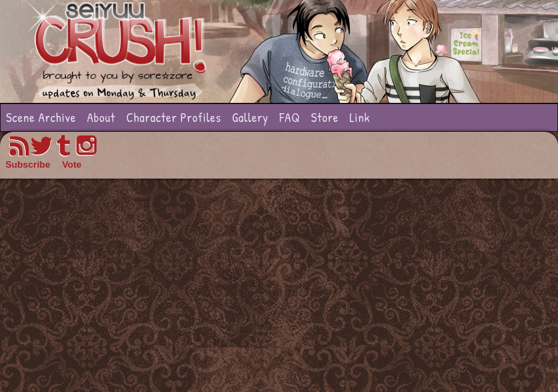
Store (325, 117)
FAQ (290, 117)
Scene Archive (41, 117)
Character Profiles (174, 117)
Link (360, 117)
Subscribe (28, 165)
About (101, 117)
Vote (72, 165)
